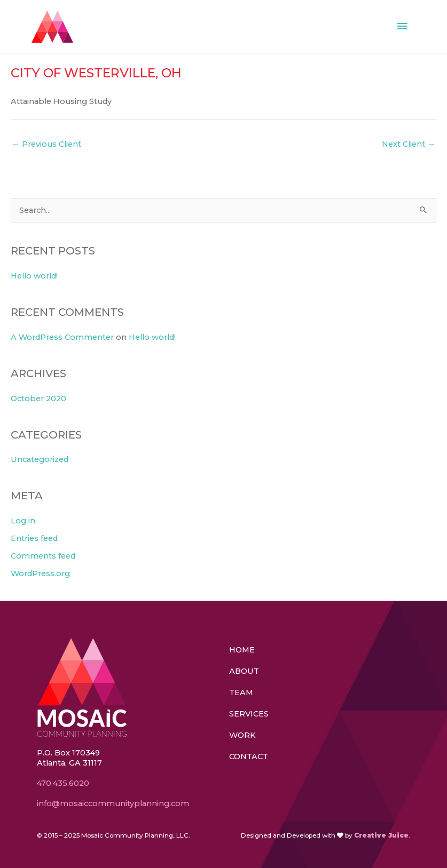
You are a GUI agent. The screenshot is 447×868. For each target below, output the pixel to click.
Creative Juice (381, 835)
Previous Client (46, 144)
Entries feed (34, 538)
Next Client (409, 144)
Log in (23, 521)
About (244, 671)
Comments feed (43, 556)
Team (241, 692)
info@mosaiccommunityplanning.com (114, 803)
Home (242, 650)
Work (242, 735)
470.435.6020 (63, 783)
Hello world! (34, 276)
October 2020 (38, 399)
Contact (249, 756)
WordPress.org (40, 574)
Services (249, 714)
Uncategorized (40, 459)
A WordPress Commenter (62, 337)
